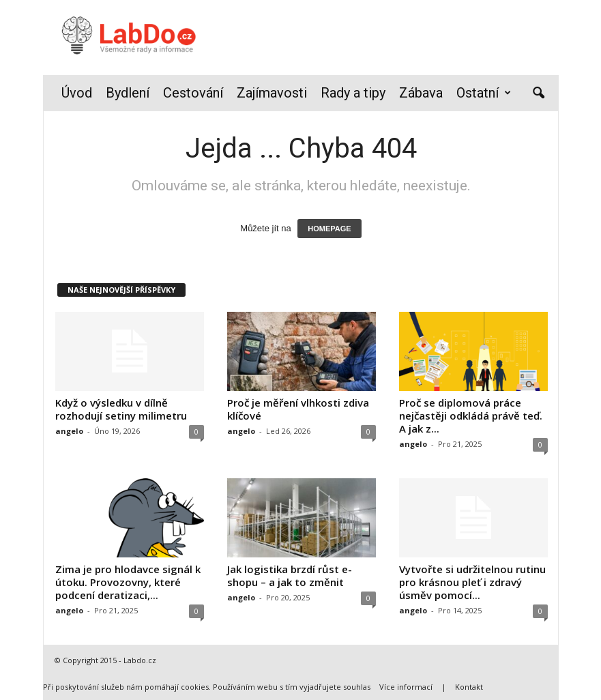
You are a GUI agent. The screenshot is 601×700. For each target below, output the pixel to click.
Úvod (77, 93)
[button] (538, 93)
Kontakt (469, 687)
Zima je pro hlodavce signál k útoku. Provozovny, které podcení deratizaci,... (128, 582)
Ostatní (484, 93)
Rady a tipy (353, 93)
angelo (69, 431)
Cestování (193, 93)
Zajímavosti (272, 93)
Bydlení (128, 93)
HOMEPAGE (329, 229)
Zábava (421, 93)
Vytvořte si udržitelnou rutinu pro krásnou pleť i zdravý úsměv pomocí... (472, 582)
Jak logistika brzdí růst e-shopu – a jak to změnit (290, 575)
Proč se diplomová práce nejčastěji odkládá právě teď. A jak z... (471, 415)
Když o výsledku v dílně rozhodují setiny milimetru (121, 409)
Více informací (406, 687)
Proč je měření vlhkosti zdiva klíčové (298, 409)
